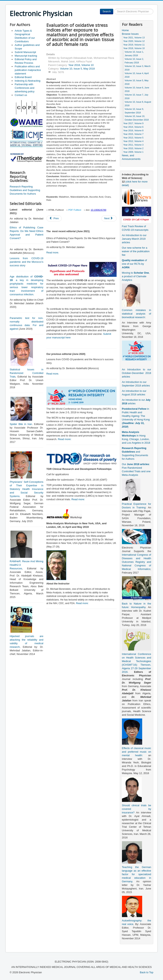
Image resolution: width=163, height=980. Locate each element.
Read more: (65, 439)
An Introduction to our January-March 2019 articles (134, 239)
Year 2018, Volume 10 (81, 65)
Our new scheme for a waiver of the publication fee (136, 251)
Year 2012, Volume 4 (133, 141)
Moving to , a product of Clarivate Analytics (136, 276)
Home (125, 30)
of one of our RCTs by (134, 264)
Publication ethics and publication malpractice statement (28, 70)
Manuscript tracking (26, 56)
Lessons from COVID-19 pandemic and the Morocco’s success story (26, 262)
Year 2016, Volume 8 (133, 130)
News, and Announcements (131, 157)
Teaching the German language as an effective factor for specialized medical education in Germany (137, 874)
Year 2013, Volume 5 (133, 138)
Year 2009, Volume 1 (133, 152)
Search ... (113, 9)
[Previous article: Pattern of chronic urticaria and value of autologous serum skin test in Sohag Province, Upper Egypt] (54, 218)
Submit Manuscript (25, 52)
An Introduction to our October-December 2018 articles (137, 373)
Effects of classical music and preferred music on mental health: (137, 752)
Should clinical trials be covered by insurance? (137, 809)
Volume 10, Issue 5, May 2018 (77, 69)
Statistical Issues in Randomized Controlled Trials (26, 373)
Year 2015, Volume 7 (133, 134)
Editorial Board (23, 77)
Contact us (21, 95)
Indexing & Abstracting (27, 81)
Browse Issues (130, 34)
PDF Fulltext (75, 210)
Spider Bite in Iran (21, 424)
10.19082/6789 (98, 210)
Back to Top (147, 972)
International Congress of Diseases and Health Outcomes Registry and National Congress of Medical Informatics (137, 562)
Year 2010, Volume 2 (133, 148)
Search (107, 11)
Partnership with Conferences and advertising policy (25, 88)
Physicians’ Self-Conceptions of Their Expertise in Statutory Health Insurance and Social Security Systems (26, 489)
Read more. (53, 253)
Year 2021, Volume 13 (134, 38)
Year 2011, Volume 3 (133, 145)
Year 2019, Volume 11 (134, 45)
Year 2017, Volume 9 (133, 123)
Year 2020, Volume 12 (134, 41)
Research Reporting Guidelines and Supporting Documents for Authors (25, 190)
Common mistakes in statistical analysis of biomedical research (137, 314)
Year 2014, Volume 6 (133, 127)
